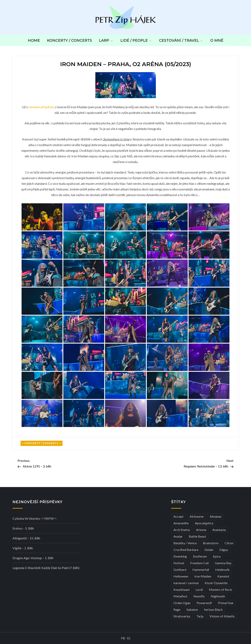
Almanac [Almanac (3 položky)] (216, 516)
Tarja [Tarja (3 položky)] (200, 616)
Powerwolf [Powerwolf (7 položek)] (204, 603)
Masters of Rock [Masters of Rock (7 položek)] (220, 589)
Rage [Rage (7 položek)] (177, 609)
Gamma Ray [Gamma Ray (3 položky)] (223, 563)
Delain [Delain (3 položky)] (209, 550)
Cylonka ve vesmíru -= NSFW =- (35, 518)
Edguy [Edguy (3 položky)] (224, 550)
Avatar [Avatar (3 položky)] (178, 536)
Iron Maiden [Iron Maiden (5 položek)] (203, 576)
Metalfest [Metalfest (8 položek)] (180, 596)
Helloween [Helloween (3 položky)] (181, 576)
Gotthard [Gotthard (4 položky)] (180, 570)
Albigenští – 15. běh (26, 538)
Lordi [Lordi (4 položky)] (199, 589)
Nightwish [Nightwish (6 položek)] (218, 596)
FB (123, 638)
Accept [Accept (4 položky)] (178, 516)
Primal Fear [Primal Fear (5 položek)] (226, 603)
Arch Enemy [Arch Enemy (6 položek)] (182, 530)
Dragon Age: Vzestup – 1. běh (33, 558)
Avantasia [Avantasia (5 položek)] (219, 530)
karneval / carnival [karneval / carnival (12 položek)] (186, 583)
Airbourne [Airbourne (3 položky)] (197, 516)
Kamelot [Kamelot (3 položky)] (223, 576)
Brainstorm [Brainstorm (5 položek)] (211, 543)
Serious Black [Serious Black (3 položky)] (213, 609)
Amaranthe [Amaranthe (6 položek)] (181, 523)
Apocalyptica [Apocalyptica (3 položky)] (204, 523)
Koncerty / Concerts (69, 41)
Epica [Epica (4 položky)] (217, 556)
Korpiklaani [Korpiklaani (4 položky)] (181, 589)
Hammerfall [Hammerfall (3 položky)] (201, 570)
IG (129, 638)
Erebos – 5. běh (23, 528)
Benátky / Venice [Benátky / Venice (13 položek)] (185, 543)
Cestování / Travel (181, 41)
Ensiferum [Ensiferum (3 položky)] (200, 556)
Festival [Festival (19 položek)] (179, 563)
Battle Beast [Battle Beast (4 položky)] (197, 536)
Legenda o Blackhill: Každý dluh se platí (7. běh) (46, 568)
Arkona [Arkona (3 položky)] (201, 530)
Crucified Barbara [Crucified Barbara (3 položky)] (186, 550)
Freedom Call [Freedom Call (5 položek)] (199, 563)
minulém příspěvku (41, 107)
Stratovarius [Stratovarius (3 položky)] (182, 616)
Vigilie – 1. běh (23, 548)
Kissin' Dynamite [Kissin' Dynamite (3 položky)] (216, 583)
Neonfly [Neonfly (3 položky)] (199, 596)
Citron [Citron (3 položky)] (229, 543)
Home (34, 41)
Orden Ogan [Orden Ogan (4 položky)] (182, 603)
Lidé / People (136, 41)
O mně (217, 41)
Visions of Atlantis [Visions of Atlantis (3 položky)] (222, 616)
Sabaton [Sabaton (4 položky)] (192, 609)
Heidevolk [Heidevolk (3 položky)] (222, 570)
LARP (106, 41)
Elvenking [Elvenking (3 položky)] (180, 556)
